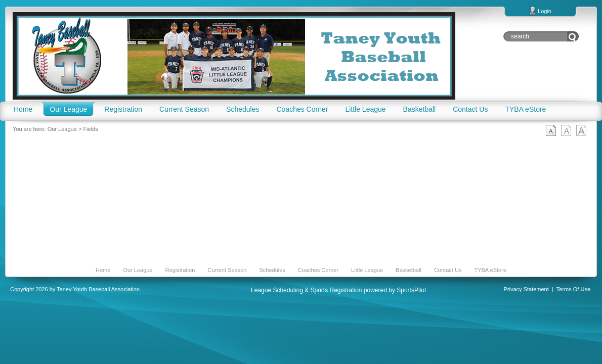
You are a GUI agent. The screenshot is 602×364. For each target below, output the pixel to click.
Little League (367, 270)
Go (573, 36)
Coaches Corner (318, 270)
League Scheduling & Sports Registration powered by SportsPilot (338, 290)
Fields (90, 129)
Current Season (227, 270)
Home (103, 270)
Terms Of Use (573, 289)
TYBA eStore (490, 270)
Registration (180, 270)
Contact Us (448, 270)
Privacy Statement (526, 289)
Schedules (272, 270)
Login (545, 11)
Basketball (408, 270)
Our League (62, 129)
